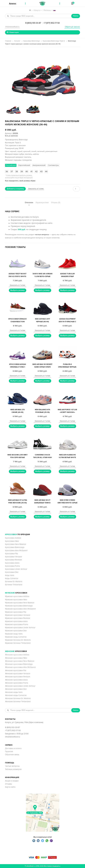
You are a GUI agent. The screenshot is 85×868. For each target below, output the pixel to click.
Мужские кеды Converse (16, 637)
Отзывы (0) (56, 203)
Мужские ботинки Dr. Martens (18, 640)
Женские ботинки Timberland (18, 701)
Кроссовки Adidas (13, 538)
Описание (29, 203)
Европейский (24, 165)
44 (46, 172)
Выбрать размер (17, 290)
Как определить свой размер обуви (20, 181)
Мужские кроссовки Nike (16, 600)
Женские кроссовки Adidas (17, 655)
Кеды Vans (10, 575)
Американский (39, 165)
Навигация (14, 32)
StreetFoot (42, 3)
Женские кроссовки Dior (16, 689)
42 (36, 172)
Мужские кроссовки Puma (17, 624)
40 (27, 172)
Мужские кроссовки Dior (16, 631)
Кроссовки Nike (12, 541)
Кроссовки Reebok (13, 560)
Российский (11, 165)
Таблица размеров (13, 769)
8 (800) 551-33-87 (33, 23)
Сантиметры (53, 165)
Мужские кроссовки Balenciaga (19, 606)
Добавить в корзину (15, 189)
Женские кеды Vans (14, 692)
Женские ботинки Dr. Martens (18, 698)
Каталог (17, 41)
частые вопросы (42, 235)
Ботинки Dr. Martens (14, 582)
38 (17, 172)
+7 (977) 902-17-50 (52, 23)
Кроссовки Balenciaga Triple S (54, 41)
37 (12, 172)
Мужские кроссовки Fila (16, 612)
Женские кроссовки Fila (16, 670)
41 (31, 172)
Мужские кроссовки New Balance (20, 603)
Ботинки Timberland (14, 585)
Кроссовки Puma (12, 566)
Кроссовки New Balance (16, 544)
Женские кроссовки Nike (16, 658)
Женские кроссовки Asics (16, 680)
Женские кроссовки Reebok (18, 677)
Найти (76, 16)
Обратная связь (12, 754)
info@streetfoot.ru (12, 27)
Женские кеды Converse (16, 695)
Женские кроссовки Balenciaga (19, 664)
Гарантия (9, 751)
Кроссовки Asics (12, 563)
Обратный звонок (72, 27)
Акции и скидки (12, 781)
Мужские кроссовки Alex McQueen (20, 609)
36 (7, 172)
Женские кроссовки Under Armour (20, 686)
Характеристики (42, 203)
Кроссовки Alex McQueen (16, 550)
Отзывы (8, 784)
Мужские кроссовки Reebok (18, 618)
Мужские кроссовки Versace (18, 615)
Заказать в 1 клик (36, 189)
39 (22, 172)
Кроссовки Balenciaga (32, 41)
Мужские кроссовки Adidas (17, 596)
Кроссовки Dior (12, 572)
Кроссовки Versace (14, 557)
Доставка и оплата (13, 748)
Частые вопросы (12, 766)
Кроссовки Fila (11, 554)
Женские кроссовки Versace (18, 673)
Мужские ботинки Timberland (18, 643)
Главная (8, 41)
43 (41, 172)
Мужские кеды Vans (14, 634)
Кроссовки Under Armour (16, 569)
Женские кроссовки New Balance (20, 661)
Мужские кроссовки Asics (16, 621)
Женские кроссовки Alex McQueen (20, 667)
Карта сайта (10, 787)
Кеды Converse (12, 578)
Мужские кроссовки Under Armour (20, 628)
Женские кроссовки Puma (17, 683)
